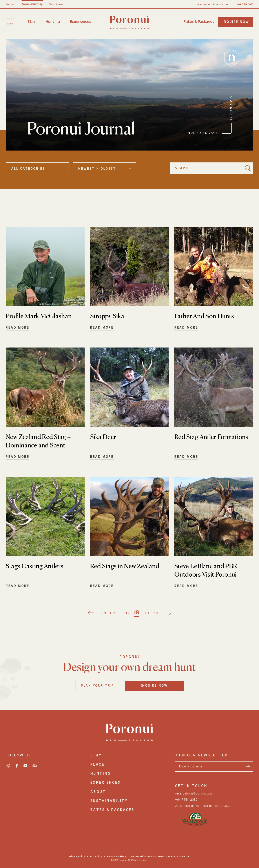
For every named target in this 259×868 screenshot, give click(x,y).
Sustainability (109, 801)
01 (104, 613)
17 (128, 613)
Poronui (10, 4)
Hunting (53, 22)
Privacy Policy (77, 856)
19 (147, 613)
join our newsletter (201, 755)
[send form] (248, 767)
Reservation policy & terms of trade (153, 856)
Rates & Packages (199, 22)
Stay (32, 22)
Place (97, 764)
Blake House (56, 4)
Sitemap (185, 856)
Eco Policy (96, 856)
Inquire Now (154, 686)
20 (156, 613)
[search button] (248, 168)
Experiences (80, 22)
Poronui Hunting (32, 4)
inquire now (236, 22)
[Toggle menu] (10, 21)
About (98, 792)
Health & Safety (117, 856)
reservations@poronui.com (214, 4)
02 (113, 613)
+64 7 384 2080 (245, 4)
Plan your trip (98, 686)
